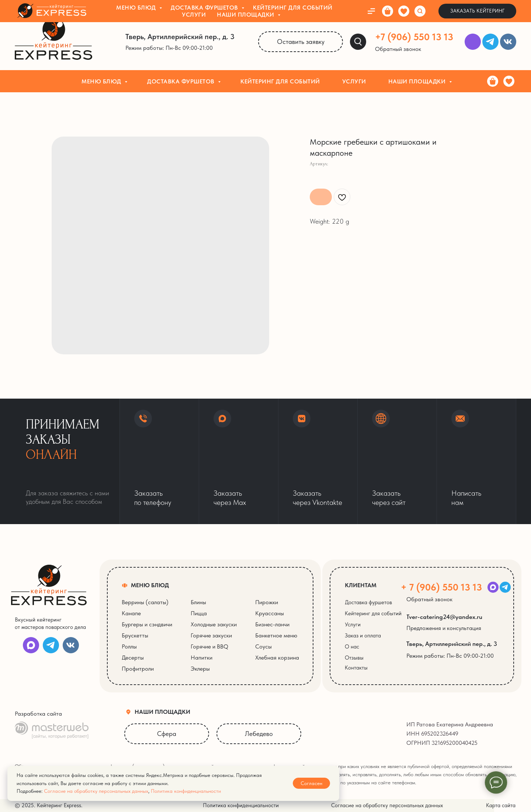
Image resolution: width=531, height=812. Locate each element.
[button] (403, 49)
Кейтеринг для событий (280, 81)
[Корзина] (493, 81)
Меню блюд (102, 81)
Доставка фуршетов (182, 81)
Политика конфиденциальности (186, 791)
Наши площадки (418, 81)
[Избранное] (509, 81)
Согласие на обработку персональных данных (96, 791)
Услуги (354, 81)
